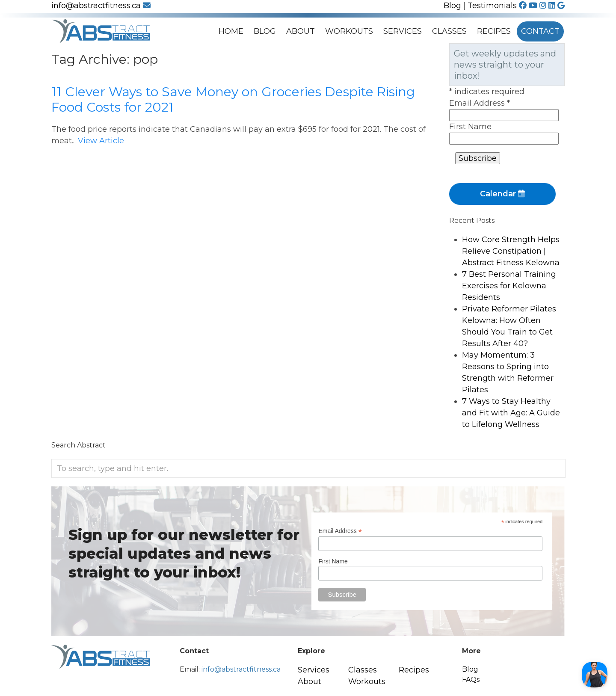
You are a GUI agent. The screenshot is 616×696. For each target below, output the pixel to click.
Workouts (349, 31)
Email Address (480, 103)
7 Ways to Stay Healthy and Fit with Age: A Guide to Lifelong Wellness (511, 413)
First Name (470, 127)
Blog (452, 6)
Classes (449, 31)
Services (403, 31)
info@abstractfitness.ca (101, 6)
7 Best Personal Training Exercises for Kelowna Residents (509, 286)
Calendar (502, 194)
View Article (101, 141)
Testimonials (492, 6)
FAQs (471, 680)
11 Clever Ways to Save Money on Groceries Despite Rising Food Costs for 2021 (233, 99)
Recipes (494, 31)
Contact (540, 31)
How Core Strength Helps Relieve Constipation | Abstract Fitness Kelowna (511, 251)
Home (231, 31)
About (301, 31)
